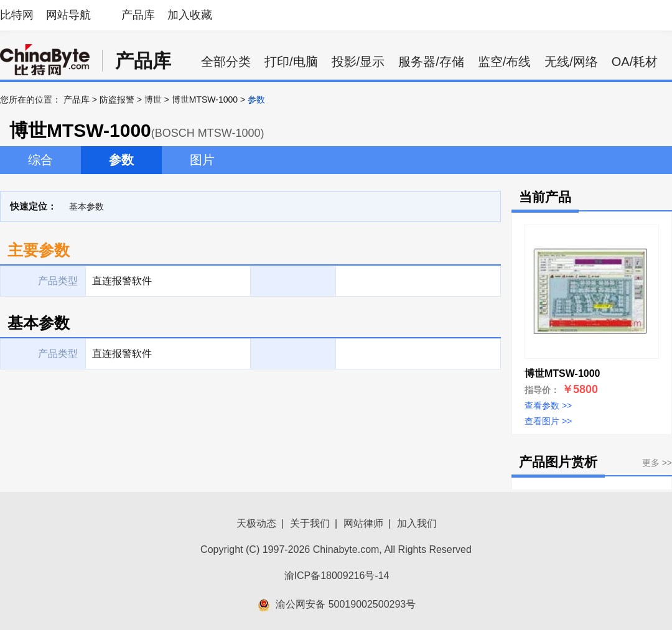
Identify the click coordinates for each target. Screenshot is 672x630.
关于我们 (310, 523)
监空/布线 (505, 62)
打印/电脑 (291, 62)
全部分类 (226, 62)
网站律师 (363, 523)
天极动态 (256, 523)
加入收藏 (190, 15)
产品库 (138, 15)
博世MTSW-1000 (205, 100)
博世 (153, 100)
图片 (202, 160)
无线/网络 (571, 62)
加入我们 (417, 523)
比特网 (17, 15)
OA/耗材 (635, 62)
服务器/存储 (431, 62)
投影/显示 (358, 62)
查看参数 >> (548, 405)
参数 (121, 160)
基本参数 (86, 206)
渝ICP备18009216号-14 (337, 576)
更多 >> (657, 463)
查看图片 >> (548, 421)
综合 (40, 160)
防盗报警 (117, 100)
